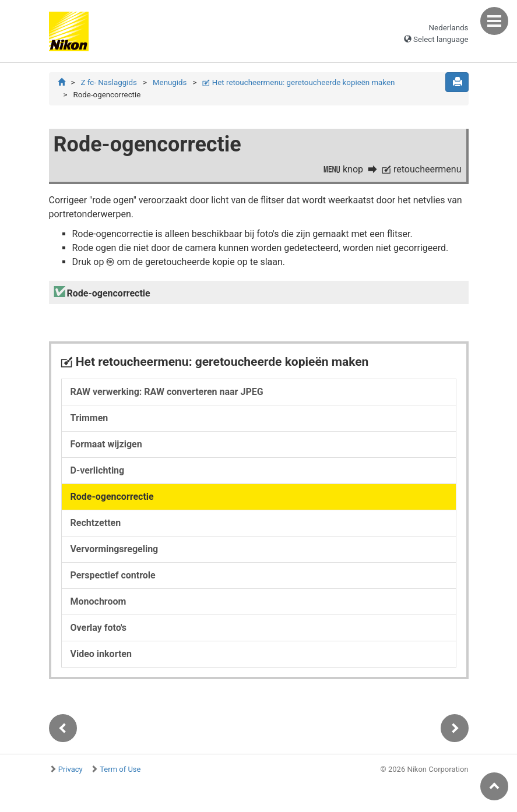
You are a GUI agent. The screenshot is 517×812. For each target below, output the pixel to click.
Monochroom (99, 601)
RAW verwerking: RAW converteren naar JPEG (167, 392)
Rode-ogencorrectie (112, 497)
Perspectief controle (113, 575)
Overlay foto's (99, 628)
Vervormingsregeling (115, 549)
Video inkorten (101, 654)
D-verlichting (98, 470)
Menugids (170, 82)
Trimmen (89, 418)
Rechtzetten (96, 523)
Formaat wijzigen (106, 444)
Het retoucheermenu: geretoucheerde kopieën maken (298, 82)
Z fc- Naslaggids (108, 82)
